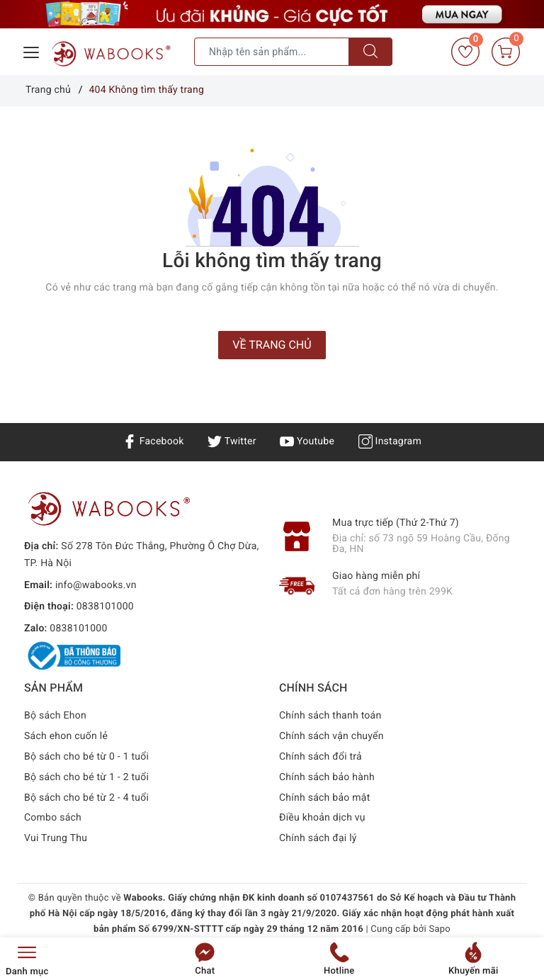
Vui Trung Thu (56, 838)
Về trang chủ (272, 345)
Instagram (390, 441)
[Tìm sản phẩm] (272, 52)
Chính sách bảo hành (327, 777)
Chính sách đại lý (318, 838)
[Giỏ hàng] (506, 52)
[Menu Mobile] (32, 51)
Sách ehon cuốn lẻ (66, 736)
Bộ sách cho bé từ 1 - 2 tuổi (86, 777)
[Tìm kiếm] (370, 52)
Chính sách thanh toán (330, 716)
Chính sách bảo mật (324, 798)
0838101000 (105, 607)
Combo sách (53, 818)
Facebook (153, 441)
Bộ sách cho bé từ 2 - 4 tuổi (86, 798)
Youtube (307, 441)
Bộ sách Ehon (55, 716)
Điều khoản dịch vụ (322, 818)
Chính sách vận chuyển (331, 736)
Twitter (232, 441)
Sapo (440, 929)
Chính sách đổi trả (321, 757)
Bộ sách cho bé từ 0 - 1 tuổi (86, 757)
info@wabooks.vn (96, 585)
